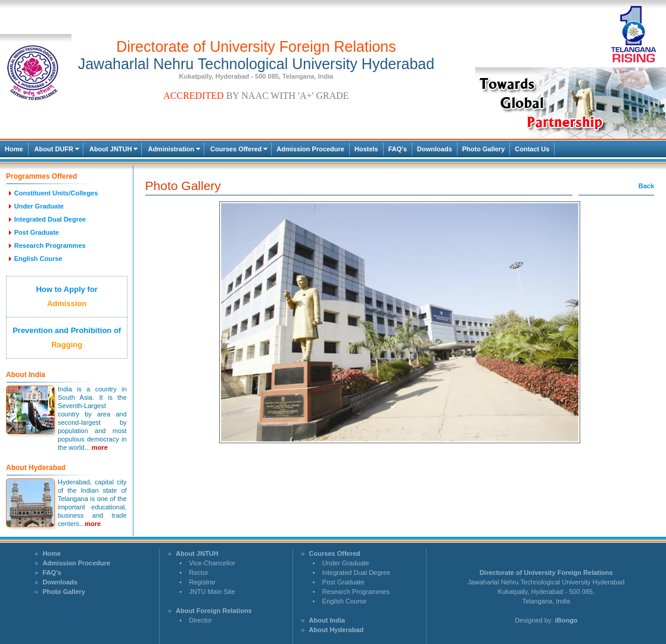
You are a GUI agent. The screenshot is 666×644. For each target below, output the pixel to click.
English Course (345, 601)
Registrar (202, 582)
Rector (198, 573)
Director (200, 620)
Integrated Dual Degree (356, 573)
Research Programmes (356, 592)
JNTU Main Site (212, 592)
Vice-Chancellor (212, 563)
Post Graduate (343, 582)
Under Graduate (346, 563)
